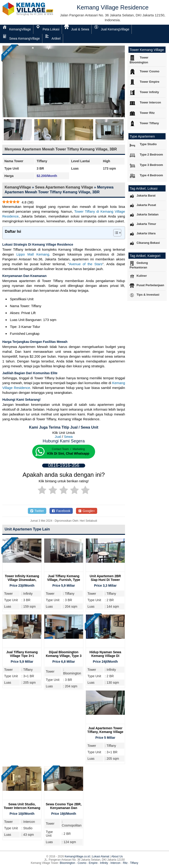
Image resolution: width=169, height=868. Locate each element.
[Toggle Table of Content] (115, 233)
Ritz (125, 863)
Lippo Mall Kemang (33, 254)
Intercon (115, 863)
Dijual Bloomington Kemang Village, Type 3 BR (64, 656)
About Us (117, 856)
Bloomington (68, 863)
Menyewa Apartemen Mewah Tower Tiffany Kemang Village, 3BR (61, 149)
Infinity (104, 863)
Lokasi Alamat (101, 856)
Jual (58, 437)
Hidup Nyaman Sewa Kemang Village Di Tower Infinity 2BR (105, 656)
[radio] (42, 491)
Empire (93, 863)
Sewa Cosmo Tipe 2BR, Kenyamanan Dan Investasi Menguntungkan (64, 810)
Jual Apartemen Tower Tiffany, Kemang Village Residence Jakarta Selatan (105, 734)
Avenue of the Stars (86, 264)
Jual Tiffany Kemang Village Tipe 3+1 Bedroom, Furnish (22, 656)
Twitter (37, 511)
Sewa (68, 437)
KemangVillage (18, 187)
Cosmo (82, 863)
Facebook (61, 511)
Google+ (87, 511)
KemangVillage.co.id (77, 856)
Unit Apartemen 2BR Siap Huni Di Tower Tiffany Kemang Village (105, 580)
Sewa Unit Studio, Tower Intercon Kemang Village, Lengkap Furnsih (22, 810)
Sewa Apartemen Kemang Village (64, 187)
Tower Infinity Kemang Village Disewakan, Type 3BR (22, 580)
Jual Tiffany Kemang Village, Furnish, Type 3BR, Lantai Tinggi (64, 580)
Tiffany (134, 863)
